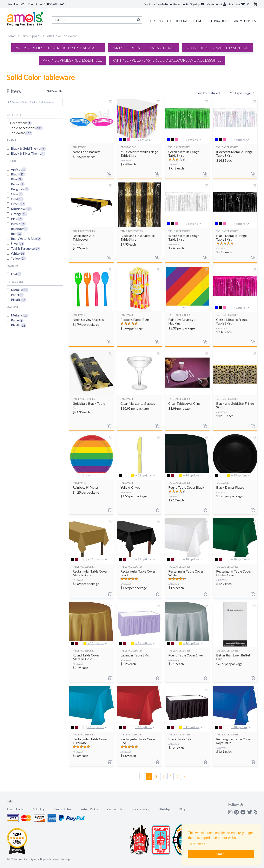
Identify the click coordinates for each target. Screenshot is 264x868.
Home (11, 36)
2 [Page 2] (156, 776)
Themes (198, 21)
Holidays (182, 21)
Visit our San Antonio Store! (163, 4)
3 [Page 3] (163, 776)
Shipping (39, 809)
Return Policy (89, 809)
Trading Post (161, 21)
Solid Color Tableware (61, 36)
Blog (182, 809)
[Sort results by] (211, 93)
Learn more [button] (197, 843)
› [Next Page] (184, 776)
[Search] (35, 102)
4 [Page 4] (170, 776)
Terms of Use (62, 809)
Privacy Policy (140, 809)
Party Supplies (244, 21)
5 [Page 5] (178, 776)
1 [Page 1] (149, 776)
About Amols (15, 809)
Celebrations (218, 21)
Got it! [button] (221, 854)
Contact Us (115, 809)
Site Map (164, 809)
